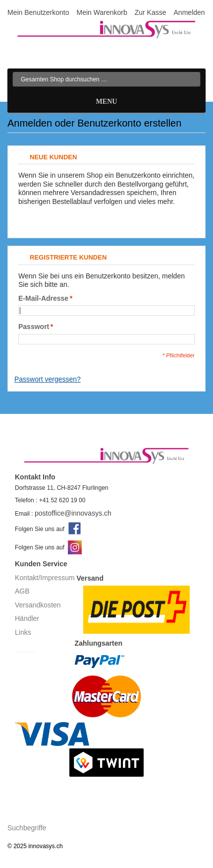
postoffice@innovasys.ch (73, 513)
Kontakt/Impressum (45, 578)
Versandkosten (38, 605)
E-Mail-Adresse (43, 299)
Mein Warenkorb (102, 12)
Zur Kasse (151, 12)
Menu (107, 101)
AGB (22, 591)
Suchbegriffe (27, 828)
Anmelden (189, 12)
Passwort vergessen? (48, 379)
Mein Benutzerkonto (38, 12)
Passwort (34, 327)
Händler (27, 618)
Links (23, 632)
